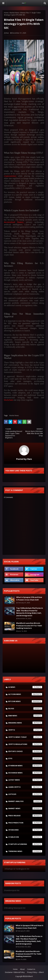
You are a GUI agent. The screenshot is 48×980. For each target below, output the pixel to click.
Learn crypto (25, 787)
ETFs (25, 758)
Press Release (25, 816)
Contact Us (31, 969)
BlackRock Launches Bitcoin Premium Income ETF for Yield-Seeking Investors (29, 626)
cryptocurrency (10, 176)
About (22, 969)
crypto (25, 730)
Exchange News (25, 773)
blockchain (9, 400)
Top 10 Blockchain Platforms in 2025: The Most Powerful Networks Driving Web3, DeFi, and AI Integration (30, 612)
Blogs (25, 708)
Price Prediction (25, 823)
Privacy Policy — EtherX (35, 972)
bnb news (25, 716)
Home (6, 13)
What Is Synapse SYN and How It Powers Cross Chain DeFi (29, 598)
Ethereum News (25, 766)
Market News (14, 13)
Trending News (25, 851)
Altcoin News (25, 694)
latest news (25, 780)
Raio (7, 33)
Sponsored (25, 830)
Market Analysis (25, 801)
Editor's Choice (25, 751)
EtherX (30, 976)
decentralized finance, (14, 222)
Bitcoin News (25, 701)
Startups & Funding (25, 844)
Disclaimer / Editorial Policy (15, 972)
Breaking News (25, 723)
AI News (25, 687)
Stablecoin (25, 837)
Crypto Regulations (25, 744)
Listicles (25, 794)
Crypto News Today (25, 737)
